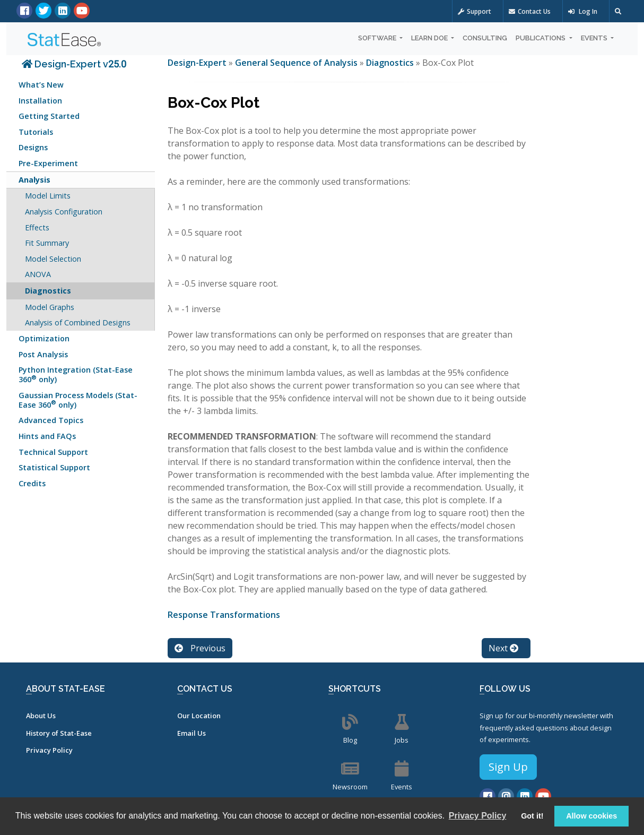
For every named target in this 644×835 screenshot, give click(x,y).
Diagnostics (48, 291)
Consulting (485, 38)
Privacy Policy (49, 750)
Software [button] (378, 38)
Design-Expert (198, 63)
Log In (583, 11)
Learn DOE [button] (430, 38)
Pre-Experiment (48, 163)
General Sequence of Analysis (296, 63)
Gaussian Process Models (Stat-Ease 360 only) (78, 400)
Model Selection (53, 259)
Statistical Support (54, 467)
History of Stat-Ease (59, 733)
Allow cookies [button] (591, 816)
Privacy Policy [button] (478, 816)
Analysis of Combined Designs (78, 322)
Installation (40, 101)
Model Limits (48, 196)
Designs (33, 147)
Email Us (192, 733)
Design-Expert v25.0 (74, 64)
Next (503, 648)
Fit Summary (47, 243)
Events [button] (595, 38)
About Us (41, 716)
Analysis (34, 180)
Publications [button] (541, 38)
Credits (32, 483)
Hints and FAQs (47, 436)
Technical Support (53, 452)
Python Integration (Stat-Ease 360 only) (76, 375)
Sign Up (508, 767)
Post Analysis (43, 354)
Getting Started (49, 116)
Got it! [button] (532, 816)
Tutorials (36, 132)
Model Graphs (50, 307)
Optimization (44, 338)
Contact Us (530, 11)
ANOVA (38, 274)
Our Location (199, 716)
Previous (200, 648)
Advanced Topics (51, 420)
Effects (37, 227)
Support (475, 11)
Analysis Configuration (64, 212)
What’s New (41, 85)
